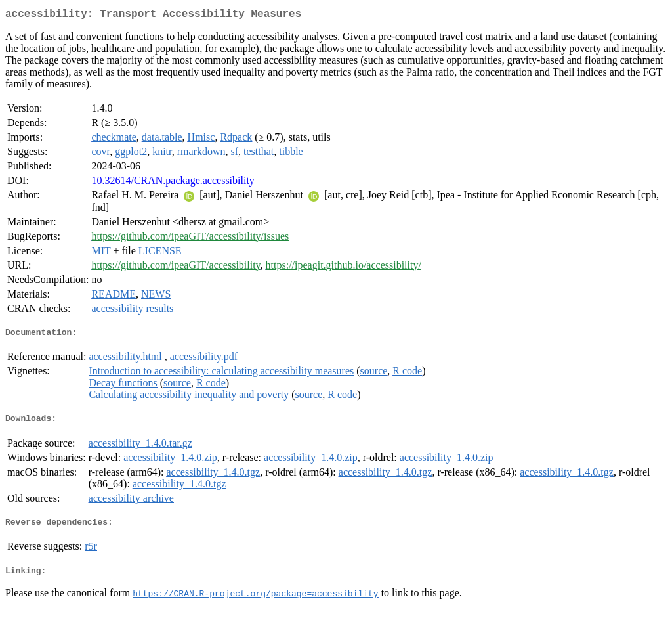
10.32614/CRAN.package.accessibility (173, 183)
